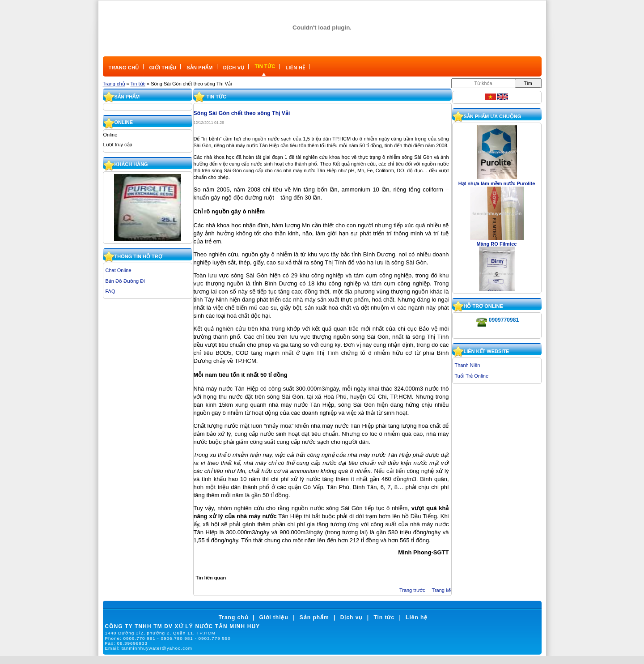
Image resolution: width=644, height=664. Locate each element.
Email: (149, 648)
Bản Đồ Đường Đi (125, 281)
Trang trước (412, 590)
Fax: (126, 643)
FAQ (110, 291)
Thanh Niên (468, 365)
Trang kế (442, 590)
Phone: (168, 638)
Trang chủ (114, 84)
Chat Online (119, 270)
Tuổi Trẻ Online (472, 376)
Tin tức (138, 84)
